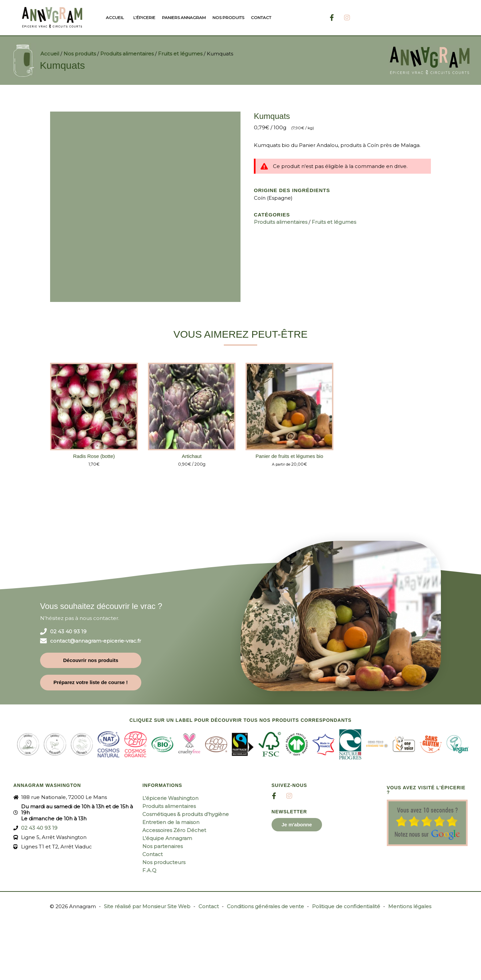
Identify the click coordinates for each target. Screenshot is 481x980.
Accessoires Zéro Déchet (174, 830)
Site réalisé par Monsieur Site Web (147, 906)
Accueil (115, 18)
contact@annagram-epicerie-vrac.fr (96, 641)
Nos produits (228, 18)
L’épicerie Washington (170, 798)
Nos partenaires (163, 846)
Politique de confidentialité (346, 906)
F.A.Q (149, 870)
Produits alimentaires (127, 54)
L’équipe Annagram (167, 838)
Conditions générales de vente (265, 906)
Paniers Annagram (184, 18)
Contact (261, 18)
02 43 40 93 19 (68, 632)
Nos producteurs (164, 862)
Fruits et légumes (180, 54)
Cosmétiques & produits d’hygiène (186, 814)
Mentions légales (410, 906)
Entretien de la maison (171, 822)
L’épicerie (144, 18)
